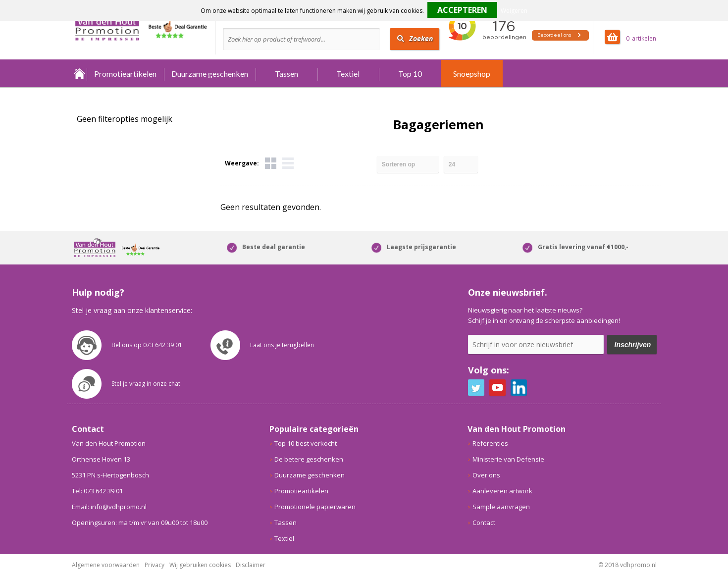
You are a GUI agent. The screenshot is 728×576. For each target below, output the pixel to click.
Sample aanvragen (501, 507)
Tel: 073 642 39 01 (97, 491)
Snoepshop (472, 74)
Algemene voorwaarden (106, 565)
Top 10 (410, 74)
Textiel (348, 74)
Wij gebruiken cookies (200, 565)
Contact (484, 523)
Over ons (486, 475)
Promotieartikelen (125, 74)
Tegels (271, 163)
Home (79, 74)
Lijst (288, 163)
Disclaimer (251, 565)
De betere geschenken (309, 459)
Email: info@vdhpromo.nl (109, 507)
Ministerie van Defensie (508, 459)
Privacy (155, 565)
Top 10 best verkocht (306, 443)
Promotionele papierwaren (315, 507)
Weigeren (514, 11)
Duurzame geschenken (210, 74)
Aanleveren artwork (502, 491)
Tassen (286, 74)
